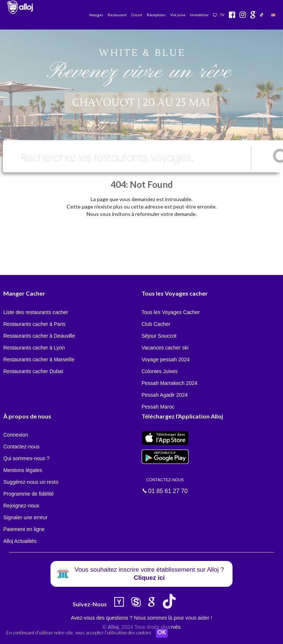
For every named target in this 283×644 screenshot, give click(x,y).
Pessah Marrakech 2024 (170, 383)
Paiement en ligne (24, 529)
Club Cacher (156, 324)
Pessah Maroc (158, 407)
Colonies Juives (160, 371)
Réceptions (156, 15)
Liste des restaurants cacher (36, 312)
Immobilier (199, 15)
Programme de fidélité (29, 494)
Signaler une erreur (25, 517)
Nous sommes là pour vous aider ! (173, 618)
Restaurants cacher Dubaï (33, 371)
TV (219, 15)
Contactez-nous (21, 447)
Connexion (16, 435)
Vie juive (178, 15)
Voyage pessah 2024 (166, 359)
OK (162, 633)
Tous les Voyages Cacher (171, 312)
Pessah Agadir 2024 (165, 395)
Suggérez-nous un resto (31, 482)
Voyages (96, 15)
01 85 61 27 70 (165, 485)
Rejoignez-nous (21, 506)
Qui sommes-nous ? (26, 458)
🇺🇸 (273, 15)
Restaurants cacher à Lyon (34, 348)
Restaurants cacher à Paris (34, 324)
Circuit (137, 15)
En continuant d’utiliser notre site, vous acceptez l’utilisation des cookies (79, 633)
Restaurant (117, 15)
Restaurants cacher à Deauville (39, 336)
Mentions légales (23, 470)
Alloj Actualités (20, 541)
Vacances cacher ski (165, 348)
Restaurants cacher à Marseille (39, 359)
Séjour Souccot (159, 336)
